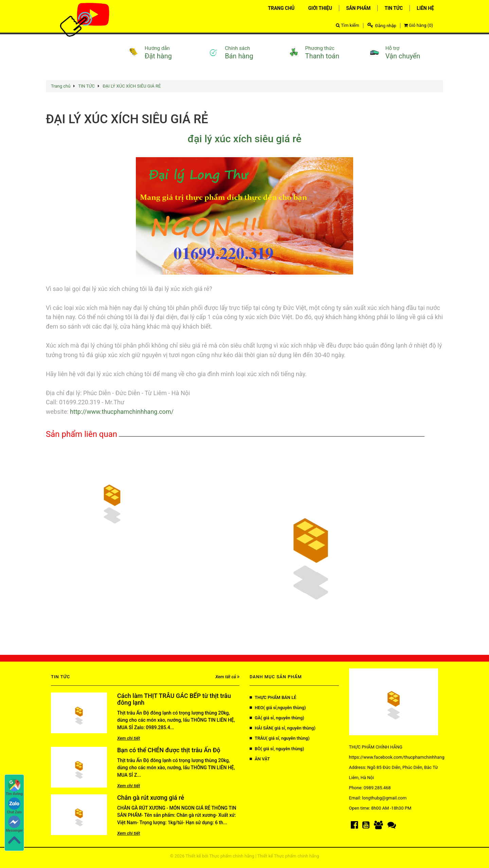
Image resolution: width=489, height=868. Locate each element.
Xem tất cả (227, 677)
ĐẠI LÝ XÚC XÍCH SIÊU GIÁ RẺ (132, 86)
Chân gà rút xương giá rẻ (151, 798)
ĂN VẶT (260, 759)
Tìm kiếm (348, 25)
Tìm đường (14, 787)
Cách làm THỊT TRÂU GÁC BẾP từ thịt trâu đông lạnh (174, 699)
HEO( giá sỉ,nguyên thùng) (278, 708)
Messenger (14, 824)
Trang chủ (61, 86)
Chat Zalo (14, 806)
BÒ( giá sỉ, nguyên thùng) (277, 749)
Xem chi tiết (129, 738)
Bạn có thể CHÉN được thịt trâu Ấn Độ (169, 750)
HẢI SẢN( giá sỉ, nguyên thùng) (283, 728)
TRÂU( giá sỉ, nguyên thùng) (279, 738)
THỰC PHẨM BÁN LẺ (273, 697)
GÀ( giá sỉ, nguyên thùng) (277, 718)
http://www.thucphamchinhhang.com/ (121, 412)
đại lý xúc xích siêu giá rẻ (244, 139)
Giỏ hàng (418, 25)
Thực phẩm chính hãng (232, 856)
